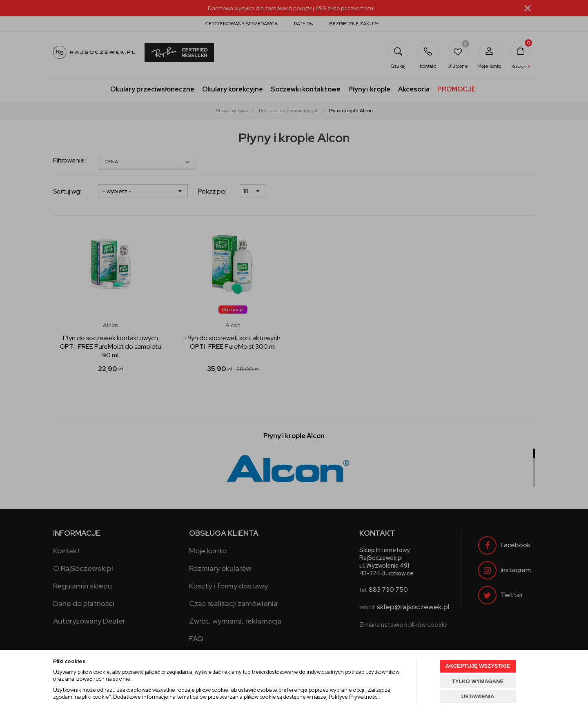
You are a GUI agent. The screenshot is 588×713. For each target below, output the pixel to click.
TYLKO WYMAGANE (478, 681)
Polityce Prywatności (354, 697)
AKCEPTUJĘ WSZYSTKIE (478, 666)
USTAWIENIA (478, 696)
